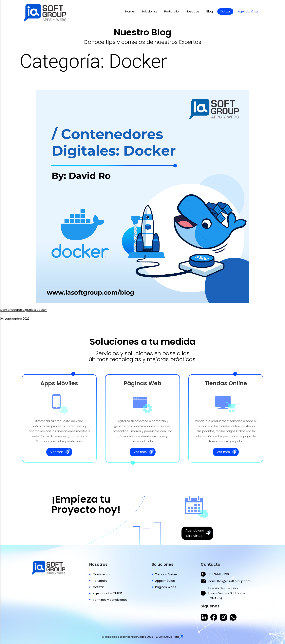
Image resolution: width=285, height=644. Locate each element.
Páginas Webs (166, 587)
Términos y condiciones (110, 600)
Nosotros (193, 11)
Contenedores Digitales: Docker (23, 310)
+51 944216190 (219, 574)
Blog (210, 11)
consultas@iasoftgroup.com (229, 581)
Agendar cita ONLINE (108, 593)
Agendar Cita (248, 11)
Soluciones (149, 11)
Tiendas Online (166, 574)
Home (130, 11)
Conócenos (101, 574)
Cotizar (225, 11)
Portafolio (171, 11)
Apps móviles (165, 581)
